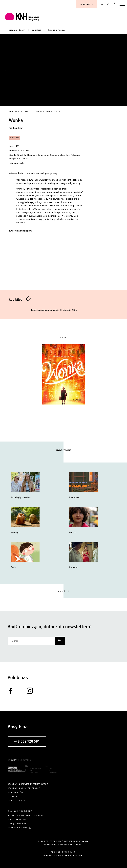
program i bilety (17, 30)
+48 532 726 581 (27, 742)
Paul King (18, 128)
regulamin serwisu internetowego (28, 784)
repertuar (85, 4)
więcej (61, 591)
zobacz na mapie (18, 828)
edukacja (37, 30)
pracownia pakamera (55, 855)
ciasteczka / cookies (20, 801)
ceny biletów (15, 792)
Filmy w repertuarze (48, 112)
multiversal (77, 855)
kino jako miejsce (57, 30)
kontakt (12, 797)
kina (23, 788)
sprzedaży (34, 788)
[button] (122, 70)
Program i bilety (19, 112)
